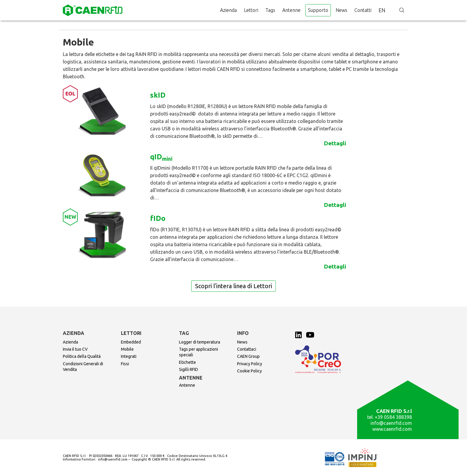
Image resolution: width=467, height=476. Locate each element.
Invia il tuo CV (75, 349)
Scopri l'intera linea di (233, 286)
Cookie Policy (249, 371)
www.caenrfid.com (392, 429)
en (382, 10)
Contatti (363, 10)
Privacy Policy (250, 364)
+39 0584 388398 (393, 417)
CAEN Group (248, 356)
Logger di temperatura (200, 342)
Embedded (131, 342)
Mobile (127, 349)
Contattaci (247, 349)
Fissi (125, 364)
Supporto (318, 10)
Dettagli (335, 143)
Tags (270, 10)
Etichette (187, 362)
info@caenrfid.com (391, 423)
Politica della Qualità (82, 356)
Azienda (228, 10)
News (341, 10)
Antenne (291, 10)
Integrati (129, 356)
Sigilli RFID (189, 369)
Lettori (251, 10)
